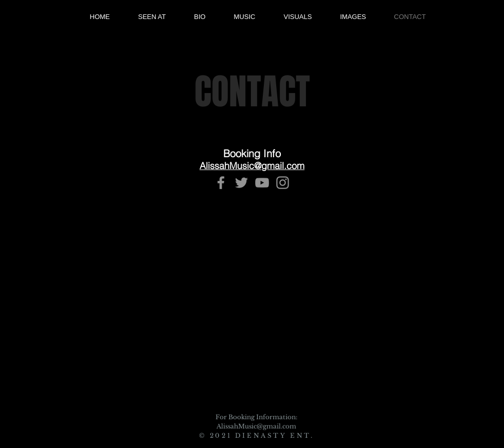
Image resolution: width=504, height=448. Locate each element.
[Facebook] (221, 183)
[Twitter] (241, 183)
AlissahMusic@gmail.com (256, 426)
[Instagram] (283, 183)
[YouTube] (262, 183)
